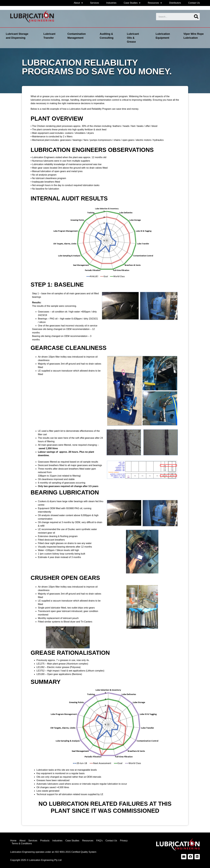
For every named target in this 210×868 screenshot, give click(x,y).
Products (45, 841)
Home (13, 841)
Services (95, 3)
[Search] (196, 17)
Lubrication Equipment (163, 36)
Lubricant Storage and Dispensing (17, 36)
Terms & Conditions (22, 843)
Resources (155, 3)
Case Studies (132, 3)
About (78, 3)
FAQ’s (99, 841)
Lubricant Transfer (49, 36)
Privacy (124, 841)
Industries (111, 3)
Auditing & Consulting (107, 36)
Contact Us (194, 3)
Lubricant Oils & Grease (133, 38)
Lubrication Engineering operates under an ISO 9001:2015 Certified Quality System (53, 852)
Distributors (175, 3)
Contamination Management (77, 36)
